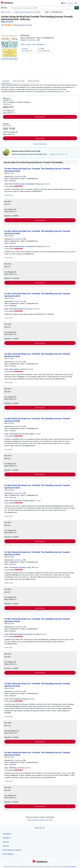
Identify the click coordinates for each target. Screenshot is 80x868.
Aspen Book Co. (15, 370)
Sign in (70, 3)
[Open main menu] (5, 8)
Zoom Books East (15, 435)
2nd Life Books (14, 698)
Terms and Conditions (68, 864)
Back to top (40, 825)
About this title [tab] (18, 81)
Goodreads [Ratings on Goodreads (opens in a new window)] (28, 25)
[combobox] (43, 8)
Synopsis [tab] (6, 81)
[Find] (77, 8)
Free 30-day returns (40, 144)
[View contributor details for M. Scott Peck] (7, 22)
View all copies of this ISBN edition (32, 44)
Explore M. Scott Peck (58, 155)
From (29, 50)
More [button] (46, 92)
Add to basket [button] (40, 117)
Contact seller (8, 196)
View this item (7, 105)
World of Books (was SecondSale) (21, 184)
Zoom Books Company (17, 566)
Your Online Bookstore (17, 310)
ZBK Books (13, 765)
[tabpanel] (39, 89)
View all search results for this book (40, 817)
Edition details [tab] (32, 81)
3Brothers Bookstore (17, 633)
